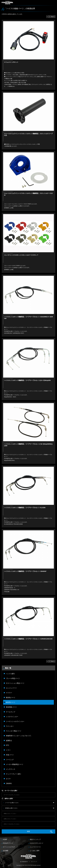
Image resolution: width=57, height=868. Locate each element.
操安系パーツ (11, 702)
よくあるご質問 (35, 851)
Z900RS (9, 783)
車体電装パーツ (11, 707)
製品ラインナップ (35, 839)
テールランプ (11, 712)
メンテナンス (11, 769)
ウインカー (10, 726)
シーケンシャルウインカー (15, 721)
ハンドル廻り (11, 674)
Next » (53, 17)
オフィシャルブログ (9, 847)
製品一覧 (8, 668)
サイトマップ (34, 862)
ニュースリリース (35, 847)
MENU (54, 4)
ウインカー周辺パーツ (14, 731)
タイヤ (8, 779)
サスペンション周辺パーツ (15, 683)
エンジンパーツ (11, 688)
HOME (5, 839)
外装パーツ (10, 755)
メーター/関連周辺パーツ (15, 764)
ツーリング (10, 760)
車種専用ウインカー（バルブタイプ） (19, 736)
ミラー (8, 750)
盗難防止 (9, 740)
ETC (8, 745)
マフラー (9, 693)
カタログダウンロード (37, 843)
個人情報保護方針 (24, 862)
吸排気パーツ (11, 697)
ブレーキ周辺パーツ (13, 678)
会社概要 (6, 851)
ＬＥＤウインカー (12, 717)
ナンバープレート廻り (14, 774)
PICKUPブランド (8, 843)
